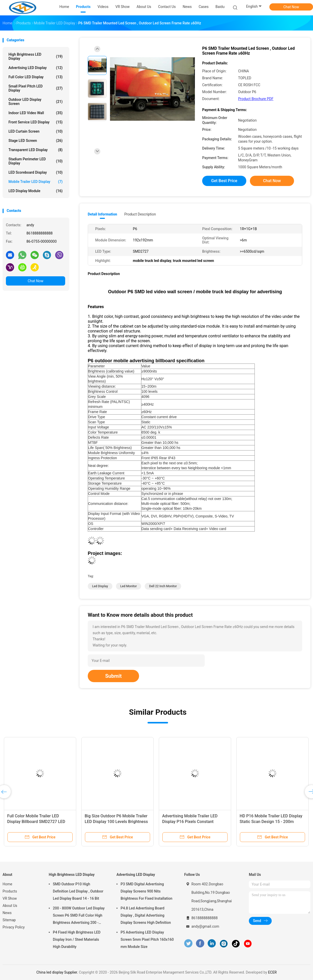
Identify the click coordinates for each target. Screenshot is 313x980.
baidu (220, 7)
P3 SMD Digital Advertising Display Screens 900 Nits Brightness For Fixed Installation (146, 891)
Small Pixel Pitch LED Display (36, 88)
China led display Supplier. (58, 972)
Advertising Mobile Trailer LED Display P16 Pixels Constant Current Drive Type (190, 822)
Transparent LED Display (36, 150)
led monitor (129, 586)
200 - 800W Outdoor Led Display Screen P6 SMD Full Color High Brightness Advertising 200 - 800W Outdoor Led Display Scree (79, 916)
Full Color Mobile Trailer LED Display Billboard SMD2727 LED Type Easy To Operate (36, 822)
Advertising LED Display (36, 68)
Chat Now (291, 7)
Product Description (140, 214)
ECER (272, 972)
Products (10, 891)
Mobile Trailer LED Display (36, 182)
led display (100, 586)
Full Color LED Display (36, 77)
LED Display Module (36, 191)
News (7, 913)
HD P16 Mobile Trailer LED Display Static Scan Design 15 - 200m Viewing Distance (271, 822)
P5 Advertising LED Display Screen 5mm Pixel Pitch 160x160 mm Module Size (147, 939)
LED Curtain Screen (36, 131)
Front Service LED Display (36, 122)
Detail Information (102, 214)
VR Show (10, 898)
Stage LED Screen (36, 141)
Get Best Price (224, 181)
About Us (10, 906)
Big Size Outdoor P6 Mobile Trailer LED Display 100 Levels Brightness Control (116, 822)
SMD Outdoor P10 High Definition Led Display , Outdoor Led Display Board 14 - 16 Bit (78, 891)
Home (7, 884)
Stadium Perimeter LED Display (36, 161)
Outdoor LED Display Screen (36, 102)
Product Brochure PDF (256, 99)
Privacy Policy (14, 927)
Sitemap (9, 920)
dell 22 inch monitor (163, 586)
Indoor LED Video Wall (36, 113)
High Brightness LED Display (36, 56)
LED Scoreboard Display (36, 172)
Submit (113, 676)
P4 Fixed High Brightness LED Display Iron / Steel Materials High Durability (77, 939)
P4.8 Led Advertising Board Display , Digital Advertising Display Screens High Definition (146, 915)
